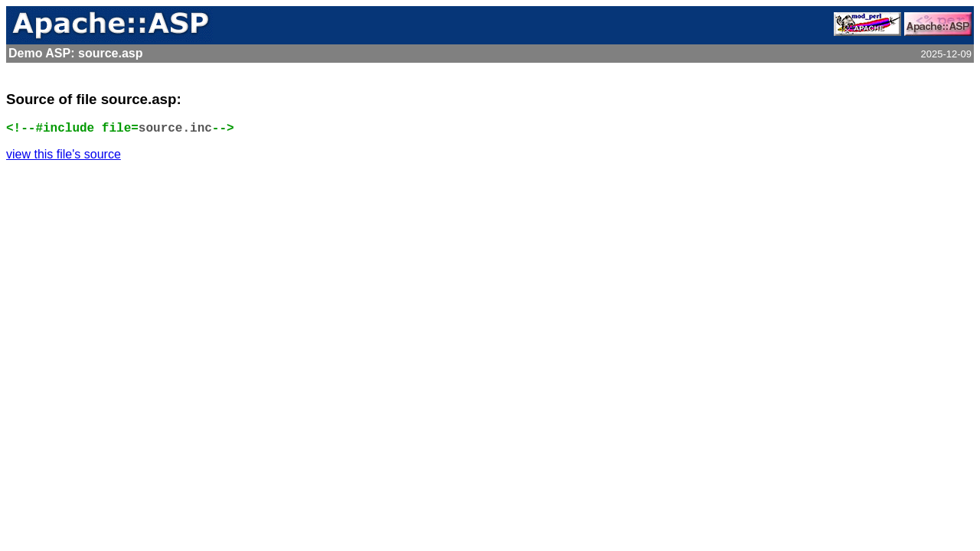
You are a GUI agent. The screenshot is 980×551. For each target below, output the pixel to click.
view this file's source (64, 154)
